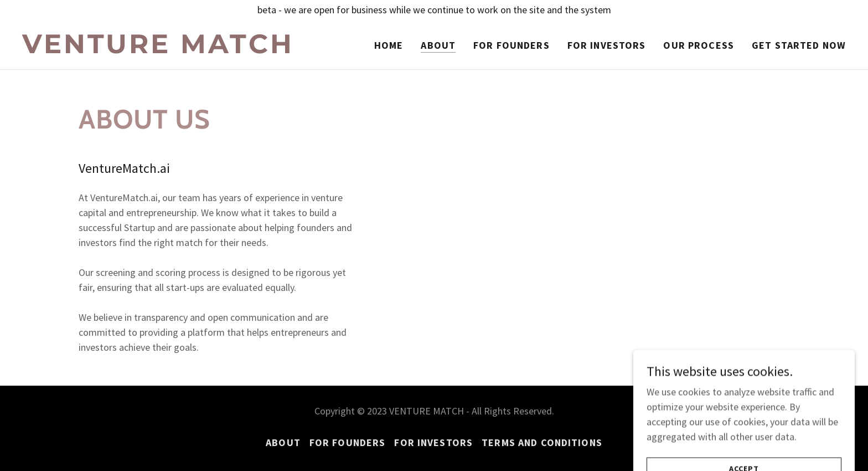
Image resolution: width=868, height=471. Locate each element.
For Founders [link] (512, 45)
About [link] (438, 45)
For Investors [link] (607, 45)
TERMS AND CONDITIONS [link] (542, 442)
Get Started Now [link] (799, 45)
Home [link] (389, 45)
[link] (166, 50)
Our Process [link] (698, 45)
